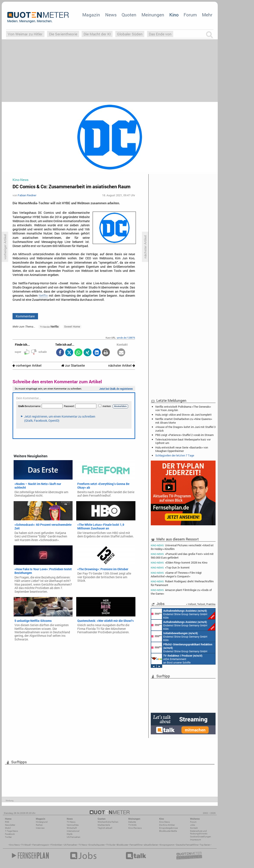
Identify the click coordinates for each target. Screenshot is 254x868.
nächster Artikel (122, 365)
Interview (40, 828)
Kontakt (194, 828)
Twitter (8, 837)
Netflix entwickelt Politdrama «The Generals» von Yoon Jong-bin (183, 408)
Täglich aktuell (105, 828)
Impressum (196, 840)
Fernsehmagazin (41, 845)
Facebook (10, 834)
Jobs (193, 825)
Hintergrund (42, 822)
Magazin (91, 15)
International (73, 831)
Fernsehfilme (136, 845)
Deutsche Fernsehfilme (187, 845)
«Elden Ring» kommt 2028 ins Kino (179, 563)
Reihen (39, 825)
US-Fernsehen (74, 837)
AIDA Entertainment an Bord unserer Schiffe (177, 659)
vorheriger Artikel (27, 365)
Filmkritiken (56, 845)
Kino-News (164, 822)
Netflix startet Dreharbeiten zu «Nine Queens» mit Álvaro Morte (184, 421)
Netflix (43, 296)
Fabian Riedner (27, 195)
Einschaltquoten (97, 845)
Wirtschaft (72, 828)
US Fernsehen (70, 845)
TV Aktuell (26, 845)
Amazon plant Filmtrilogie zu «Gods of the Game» (181, 592)
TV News (83, 845)
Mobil (8, 828)
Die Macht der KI (97, 34)
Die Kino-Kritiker (167, 825)
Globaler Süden (130, 34)
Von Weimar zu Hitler (25, 34)
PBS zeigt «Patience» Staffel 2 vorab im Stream (184, 435)
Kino (174, 15)
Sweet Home (72, 326)
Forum (190, 15)
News (111, 15)
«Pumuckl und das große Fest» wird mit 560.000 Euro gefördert (182, 556)
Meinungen (153, 15)
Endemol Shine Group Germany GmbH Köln (183, 614)
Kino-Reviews (135, 828)
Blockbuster (122, 845)
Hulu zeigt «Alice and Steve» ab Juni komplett (183, 415)
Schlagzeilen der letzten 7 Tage (175, 455)
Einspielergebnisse (168, 828)
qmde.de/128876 (126, 338)
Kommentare (25, 316)
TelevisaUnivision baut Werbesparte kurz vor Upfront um (183, 441)
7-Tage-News (11, 831)
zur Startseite (73, 365)
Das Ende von (160, 34)
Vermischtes (73, 825)
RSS (7, 822)
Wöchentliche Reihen (108, 822)
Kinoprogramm (167, 845)
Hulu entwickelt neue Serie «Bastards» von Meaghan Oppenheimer (182, 449)
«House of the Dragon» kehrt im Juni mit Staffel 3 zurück (185, 429)
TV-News (71, 822)
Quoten (129, 15)
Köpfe (70, 834)
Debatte (132, 822)
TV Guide (111, 845)
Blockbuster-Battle (168, 831)
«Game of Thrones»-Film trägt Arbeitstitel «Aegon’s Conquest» (176, 574)
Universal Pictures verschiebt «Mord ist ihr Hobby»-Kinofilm (182, 547)
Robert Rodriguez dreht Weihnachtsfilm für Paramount (182, 583)
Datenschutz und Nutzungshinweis (199, 832)
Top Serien (205, 845)
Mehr (207, 15)
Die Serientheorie (63, 34)
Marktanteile (104, 825)
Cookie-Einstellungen (201, 837)
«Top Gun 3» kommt (170, 568)
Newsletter (10, 825)
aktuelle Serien (151, 845)
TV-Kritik (132, 825)
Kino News (14, 845)
